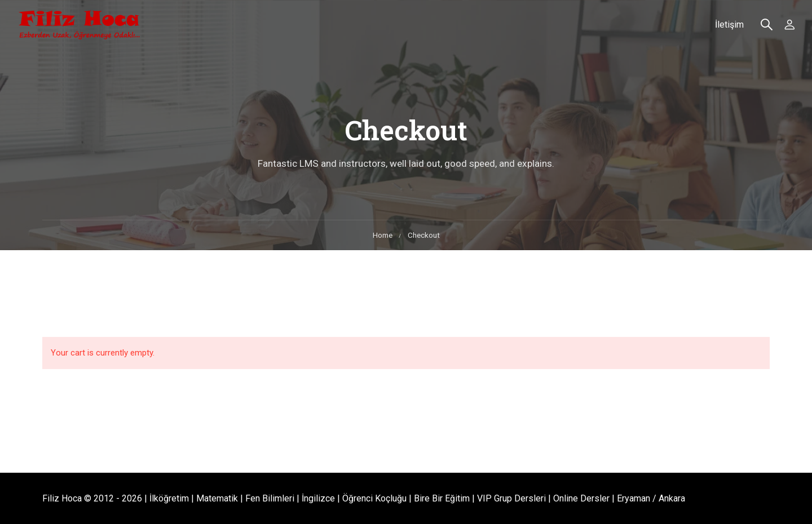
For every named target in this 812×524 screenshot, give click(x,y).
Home (383, 235)
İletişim (729, 25)
